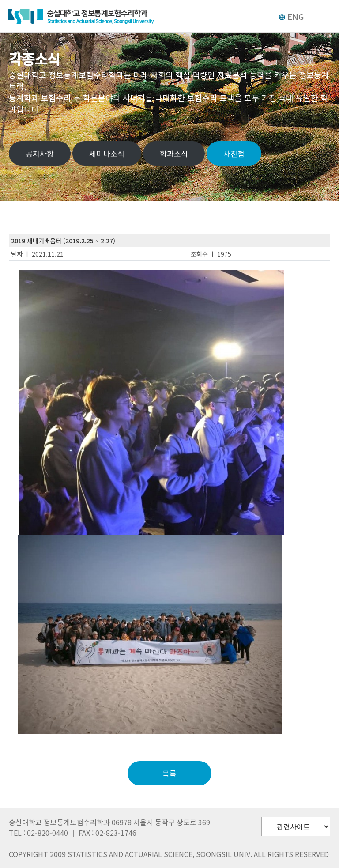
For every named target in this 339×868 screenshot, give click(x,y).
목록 (169, 773)
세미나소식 (107, 153)
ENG (291, 16)
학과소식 (174, 153)
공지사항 (40, 153)
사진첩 (234, 153)
